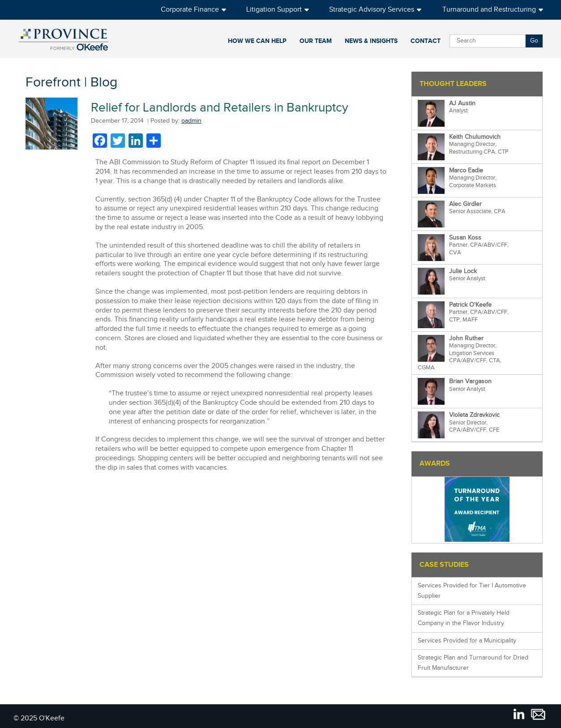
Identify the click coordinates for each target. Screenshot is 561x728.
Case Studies (444, 565)
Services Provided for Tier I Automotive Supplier (472, 591)
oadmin (191, 121)
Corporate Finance (190, 10)
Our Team (316, 41)
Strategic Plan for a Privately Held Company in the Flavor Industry (464, 618)
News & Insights (371, 41)
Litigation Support (274, 10)
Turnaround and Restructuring (489, 10)
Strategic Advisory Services (372, 10)
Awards (435, 464)
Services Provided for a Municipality (467, 641)
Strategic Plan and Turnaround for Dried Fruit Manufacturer (473, 663)
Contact (426, 41)
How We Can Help (257, 41)
